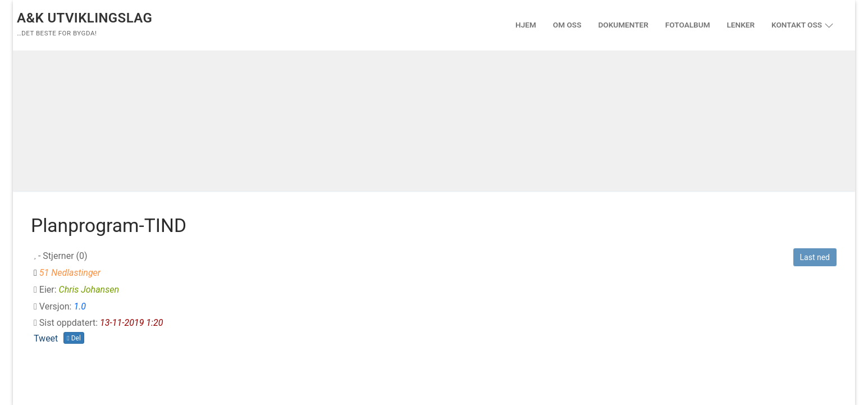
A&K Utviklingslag (84, 18)
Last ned (815, 257)
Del (74, 338)
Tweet (46, 338)
